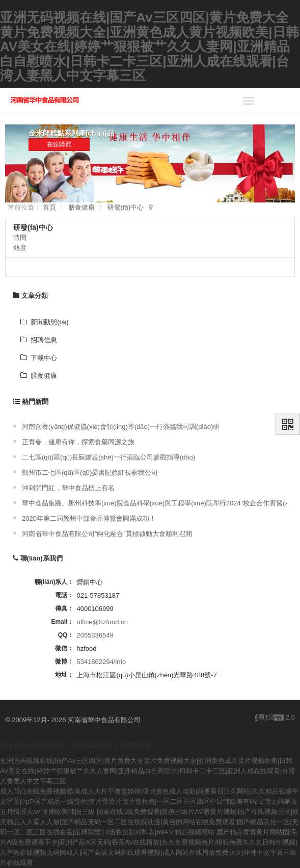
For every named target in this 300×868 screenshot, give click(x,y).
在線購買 (59, 144)
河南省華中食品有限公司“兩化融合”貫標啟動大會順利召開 (107, 534)
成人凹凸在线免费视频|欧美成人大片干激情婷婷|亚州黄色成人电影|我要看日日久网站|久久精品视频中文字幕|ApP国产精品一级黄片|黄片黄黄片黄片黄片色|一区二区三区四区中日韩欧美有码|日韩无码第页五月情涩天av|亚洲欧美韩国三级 (149, 801)
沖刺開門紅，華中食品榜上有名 (68, 488)
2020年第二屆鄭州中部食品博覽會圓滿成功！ (89, 518)
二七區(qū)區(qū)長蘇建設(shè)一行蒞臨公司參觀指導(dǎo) (108, 457)
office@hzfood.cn (102, 622)
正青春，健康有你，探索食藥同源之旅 (78, 442)
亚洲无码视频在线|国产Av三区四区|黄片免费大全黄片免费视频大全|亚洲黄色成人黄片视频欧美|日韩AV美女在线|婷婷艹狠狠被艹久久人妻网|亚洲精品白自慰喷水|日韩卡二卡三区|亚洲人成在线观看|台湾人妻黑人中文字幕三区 (149, 46)
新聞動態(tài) (45, 322)
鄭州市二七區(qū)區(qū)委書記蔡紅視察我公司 (90, 473)
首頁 (49, 207)
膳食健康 (81, 207)
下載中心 (39, 358)
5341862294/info (101, 662)
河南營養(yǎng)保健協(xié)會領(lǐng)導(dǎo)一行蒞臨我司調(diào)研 (121, 427)
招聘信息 (39, 340)
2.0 (275, 718)
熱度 (20, 248)
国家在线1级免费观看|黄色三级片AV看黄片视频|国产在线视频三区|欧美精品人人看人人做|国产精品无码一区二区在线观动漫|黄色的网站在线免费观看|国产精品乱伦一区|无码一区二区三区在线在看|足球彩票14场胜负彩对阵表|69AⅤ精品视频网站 (149, 822)
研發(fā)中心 (126, 207)
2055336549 (95, 635)
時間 (20, 237)
